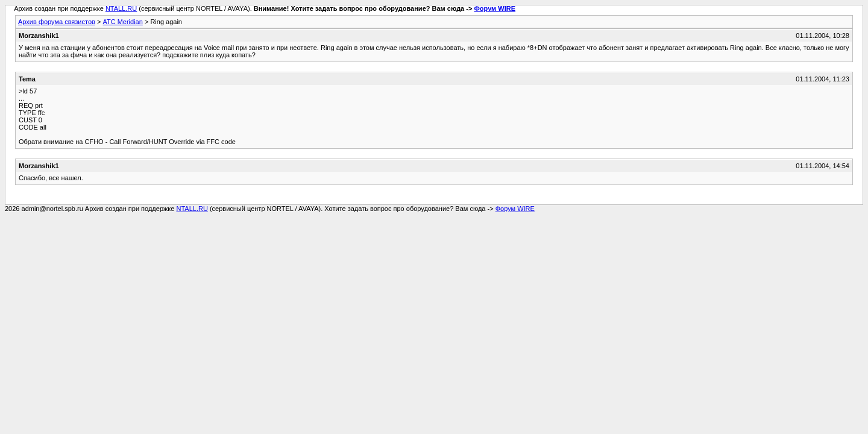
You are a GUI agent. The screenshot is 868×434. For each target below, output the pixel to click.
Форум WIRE (495, 8)
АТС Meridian (122, 22)
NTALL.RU (121, 8)
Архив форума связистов (57, 22)
